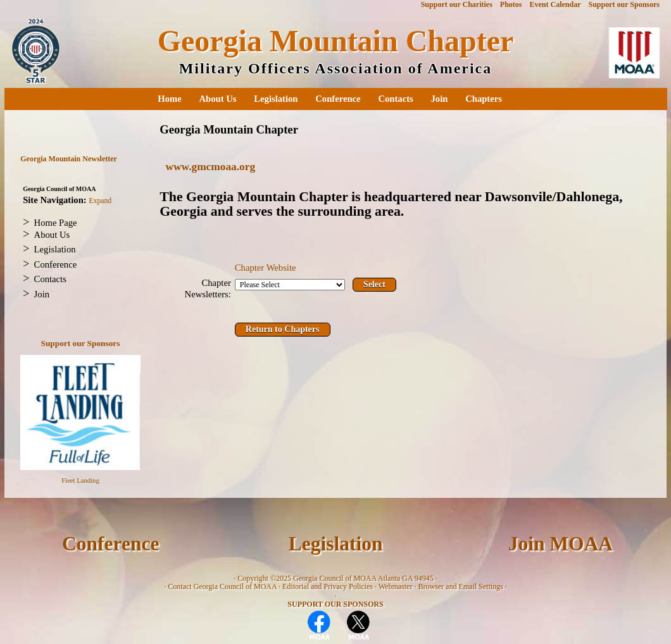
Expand (100, 201)
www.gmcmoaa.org (211, 167)
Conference (338, 99)
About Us (217, 99)
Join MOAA (561, 544)
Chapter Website (266, 268)
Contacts (395, 99)
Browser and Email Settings (460, 586)
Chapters (484, 99)
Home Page (56, 223)
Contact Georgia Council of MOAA (222, 586)
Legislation (276, 99)
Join (440, 99)
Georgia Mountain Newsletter (69, 159)
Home (169, 99)
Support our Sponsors (81, 343)
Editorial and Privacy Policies (328, 586)
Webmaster (396, 586)
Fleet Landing (80, 480)
